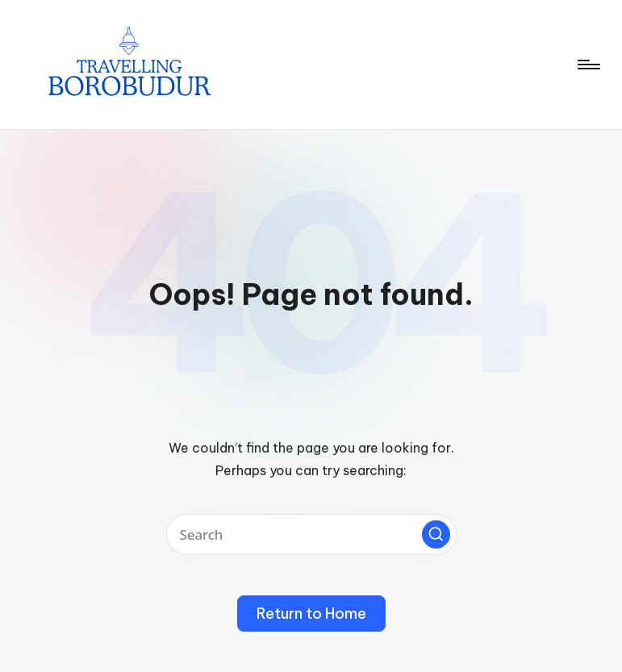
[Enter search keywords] (311, 534)
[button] (436, 534)
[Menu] (588, 65)
